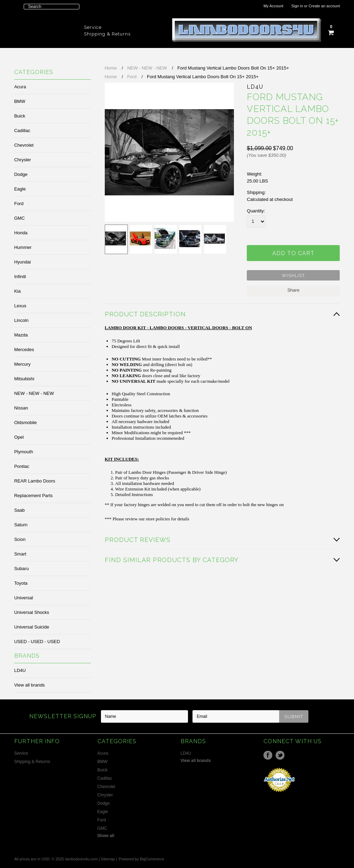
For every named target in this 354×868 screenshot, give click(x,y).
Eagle (20, 189)
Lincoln (21, 320)
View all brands (30, 685)
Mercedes (24, 350)
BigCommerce (152, 859)
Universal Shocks (32, 612)
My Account (273, 6)
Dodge (21, 174)
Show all (106, 836)
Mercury (22, 364)
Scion (20, 539)
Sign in (297, 6)
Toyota (21, 583)
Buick (20, 116)
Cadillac (22, 131)
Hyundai (23, 262)
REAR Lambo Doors (35, 481)
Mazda (21, 335)
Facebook (268, 755)
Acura (20, 87)
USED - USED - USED (37, 642)
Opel (19, 437)
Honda (21, 233)
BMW (20, 101)
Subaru (22, 569)
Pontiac (22, 466)
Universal (24, 598)
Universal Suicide (32, 627)
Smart (20, 554)
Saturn (21, 525)
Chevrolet (24, 145)
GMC (19, 218)
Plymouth (24, 452)
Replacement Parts (34, 496)
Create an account (324, 6)
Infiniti (20, 277)
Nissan (21, 408)
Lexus (20, 306)
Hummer (23, 247)
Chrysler (23, 160)
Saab (19, 510)
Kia (18, 291)
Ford (19, 204)
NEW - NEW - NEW (34, 393)
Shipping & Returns (107, 34)
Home (111, 68)
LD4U (20, 670)
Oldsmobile (26, 423)
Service (93, 27)
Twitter (280, 755)
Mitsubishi (24, 379)
